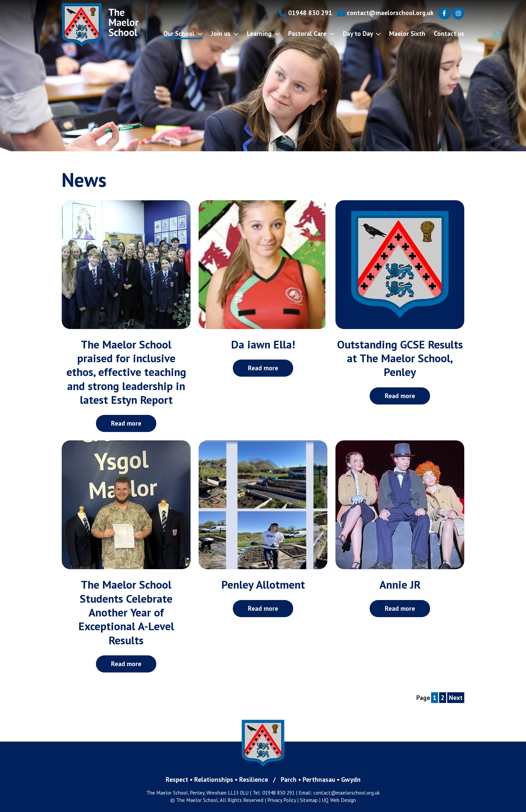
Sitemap (309, 800)
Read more (126, 423)
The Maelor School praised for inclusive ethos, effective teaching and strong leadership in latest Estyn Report (126, 372)
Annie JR (400, 584)
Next (456, 697)
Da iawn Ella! (263, 344)
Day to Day (362, 33)
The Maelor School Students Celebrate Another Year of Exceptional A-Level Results (126, 612)
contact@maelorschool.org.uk (385, 13)
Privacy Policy (282, 800)
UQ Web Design (339, 800)
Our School (183, 33)
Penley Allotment (263, 584)
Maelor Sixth (407, 33)
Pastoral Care (311, 33)
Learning (263, 33)
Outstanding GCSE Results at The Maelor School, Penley (400, 358)
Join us (225, 33)
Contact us (449, 33)
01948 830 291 (305, 13)
